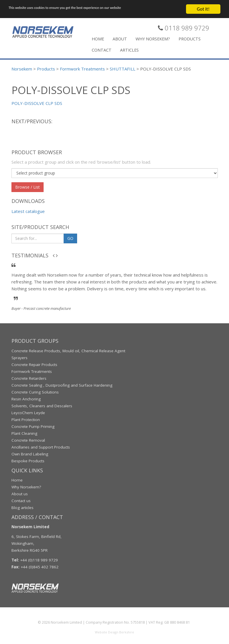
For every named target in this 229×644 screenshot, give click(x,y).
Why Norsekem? (153, 39)
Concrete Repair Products (34, 364)
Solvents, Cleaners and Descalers (42, 406)
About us (20, 494)
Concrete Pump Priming (33, 426)
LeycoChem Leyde (28, 412)
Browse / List (28, 187)
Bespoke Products (28, 461)
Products (190, 39)
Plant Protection (26, 419)
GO (70, 238)
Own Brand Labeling (30, 454)
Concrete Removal (28, 440)
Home (98, 39)
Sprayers (19, 357)
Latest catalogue (28, 211)
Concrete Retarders (29, 378)
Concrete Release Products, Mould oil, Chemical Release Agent (68, 351)
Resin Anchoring (26, 399)
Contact (102, 50)
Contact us (21, 500)
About (120, 39)
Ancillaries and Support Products (41, 447)
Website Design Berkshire (114, 632)
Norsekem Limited (66, 622)
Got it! (203, 9)
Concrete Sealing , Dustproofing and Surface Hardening (62, 385)
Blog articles (22, 507)
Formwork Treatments (32, 371)
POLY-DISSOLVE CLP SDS (37, 103)
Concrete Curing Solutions (35, 392)
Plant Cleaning (24, 433)
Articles (129, 50)
